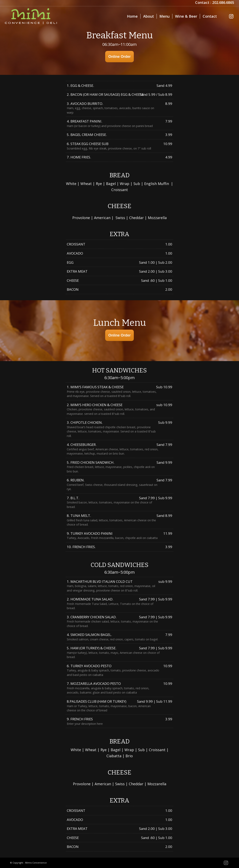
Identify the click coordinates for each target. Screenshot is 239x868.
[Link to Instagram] (231, 16)
